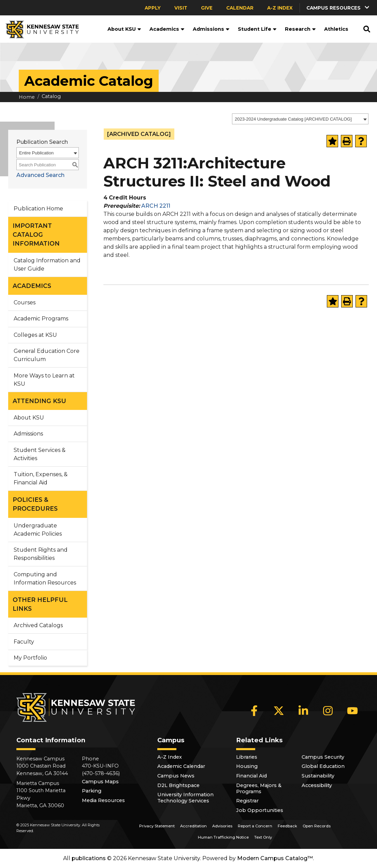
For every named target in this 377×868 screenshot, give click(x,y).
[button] (338, 8)
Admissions (211, 29)
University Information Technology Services (185, 798)
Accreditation (193, 826)
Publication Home (38, 209)
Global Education (323, 766)
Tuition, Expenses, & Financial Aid (41, 478)
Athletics (336, 29)
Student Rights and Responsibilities (41, 554)
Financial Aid (251, 776)
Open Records (317, 826)
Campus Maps (100, 782)
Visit (181, 8)
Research (300, 29)
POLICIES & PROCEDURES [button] (35, 504)
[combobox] (300, 119)
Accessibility (317, 785)
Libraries (247, 757)
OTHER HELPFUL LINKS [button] (40, 604)
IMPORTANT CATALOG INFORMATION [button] (36, 235)
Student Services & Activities (40, 454)
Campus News (176, 776)
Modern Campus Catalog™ (275, 858)
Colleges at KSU (35, 335)
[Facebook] (254, 711)
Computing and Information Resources (45, 578)
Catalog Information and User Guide (47, 265)
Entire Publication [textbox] (36, 153)
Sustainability (318, 776)
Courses (25, 302)
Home (27, 97)
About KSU (124, 29)
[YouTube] (352, 711)
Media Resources (103, 800)
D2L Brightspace (178, 785)
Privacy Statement (157, 826)
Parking (92, 791)
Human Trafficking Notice (223, 837)
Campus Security (323, 757)
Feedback (287, 826)
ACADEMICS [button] (32, 286)
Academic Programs (41, 319)
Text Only (263, 837)
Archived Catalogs (38, 625)
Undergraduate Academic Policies (38, 530)
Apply (153, 8)
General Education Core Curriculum (47, 355)
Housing (247, 766)
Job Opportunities (260, 810)
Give (207, 8)
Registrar (247, 801)
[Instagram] (328, 711)
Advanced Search (40, 175)
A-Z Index (280, 8)
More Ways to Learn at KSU (44, 380)
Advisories (222, 826)
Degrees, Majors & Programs (259, 788)
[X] (279, 711)
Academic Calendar (181, 766)
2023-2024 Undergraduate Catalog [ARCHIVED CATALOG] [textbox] (293, 119)
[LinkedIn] (303, 711)
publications (89, 858)
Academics (167, 29)
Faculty (24, 642)
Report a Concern (255, 826)
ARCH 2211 (156, 206)
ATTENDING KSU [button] (39, 401)
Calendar (240, 8)
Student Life (257, 29)
